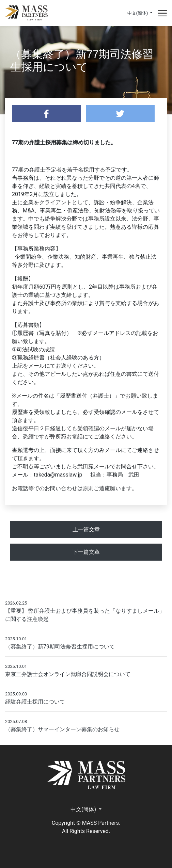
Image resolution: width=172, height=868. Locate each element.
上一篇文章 (86, 529)
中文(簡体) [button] (138, 13)
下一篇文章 (86, 552)
